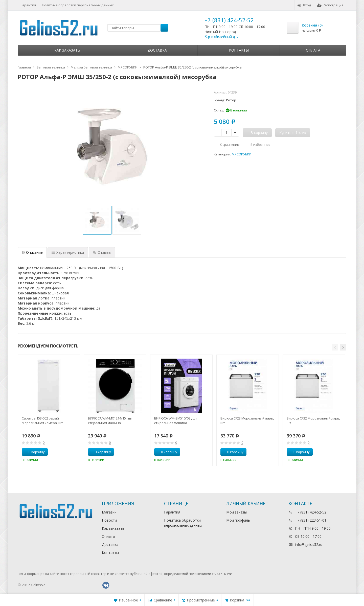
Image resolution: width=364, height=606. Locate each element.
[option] (97, 220)
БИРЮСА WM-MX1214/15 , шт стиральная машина (110, 421)
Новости (109, 520)
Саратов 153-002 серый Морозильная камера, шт (42, 421)
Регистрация (330, 5)
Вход (304, 5)
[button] (335, 347)
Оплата (313, 50)
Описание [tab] (32, 252)
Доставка (157, 50)
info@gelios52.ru (309, 544)
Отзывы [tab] (102, 252)
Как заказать (67, 50)
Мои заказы (236, 512)
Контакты (239, 50)
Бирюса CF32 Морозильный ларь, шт (313, 421)
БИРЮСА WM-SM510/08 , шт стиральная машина (176, 421)
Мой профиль (238, 520)
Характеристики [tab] (68, 252)
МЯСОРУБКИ (242, 154)
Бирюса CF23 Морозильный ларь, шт (247, 421)
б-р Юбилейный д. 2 (222, 37)
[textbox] (138, 28)
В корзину (34, 452)
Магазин (109, 512)
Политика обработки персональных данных (78, 5)
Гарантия (28, 5)
